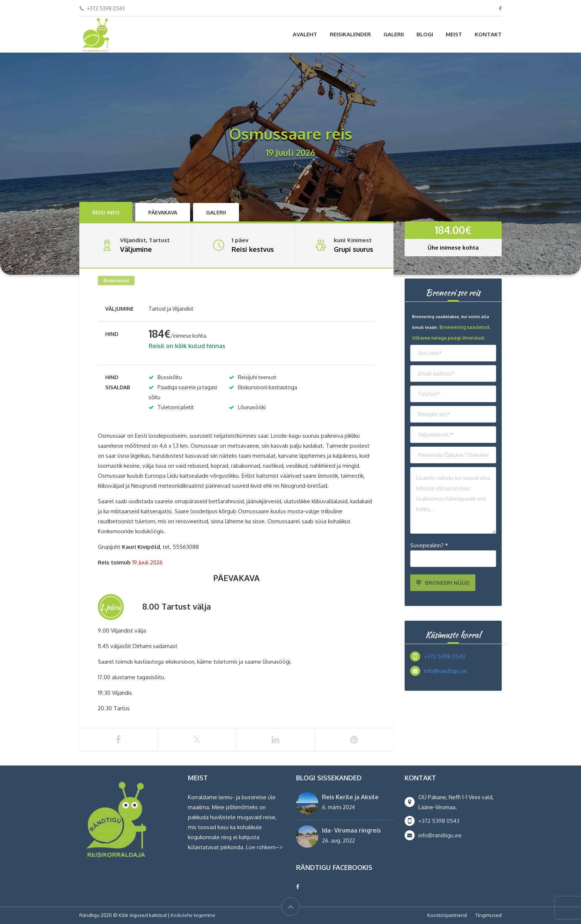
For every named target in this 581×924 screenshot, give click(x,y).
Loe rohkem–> (264, 847)
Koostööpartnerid (447, 915)
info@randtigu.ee (446, 671)
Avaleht (305, 34)
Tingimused (489, 915)
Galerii (394, 34)
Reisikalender (350, 34)
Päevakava (163, 212)
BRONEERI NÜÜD (443, 583)
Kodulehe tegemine (193, 915)
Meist (454, 34)
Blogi (425, 34)
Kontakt (488, 34)
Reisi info (106, 212)
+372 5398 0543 (444, 656)
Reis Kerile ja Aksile (350, 797)
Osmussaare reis (351, 486)
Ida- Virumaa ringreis (351, 830)
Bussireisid (116, 280)
